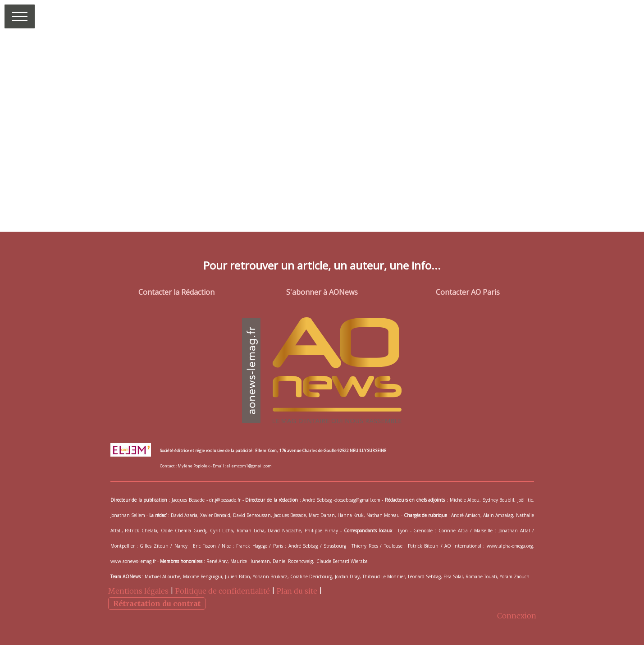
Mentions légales (138, 591)
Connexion (517, 616)
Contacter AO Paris (468, 292)
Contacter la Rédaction (176, 292)
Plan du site (297, 591)
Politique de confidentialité (223, 591)
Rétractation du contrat (157, 604)
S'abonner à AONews (322, 292)
